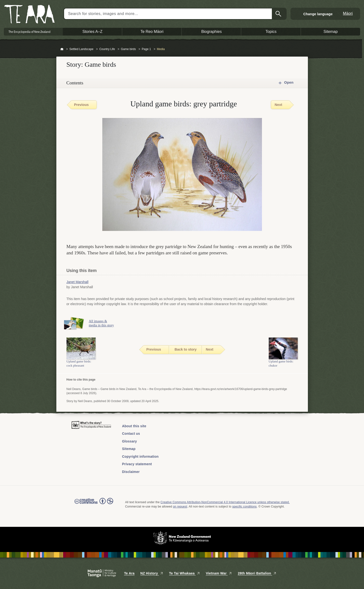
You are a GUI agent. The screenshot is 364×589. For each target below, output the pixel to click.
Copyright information (140, 456)
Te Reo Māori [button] (152, 32)
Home (62, 49)
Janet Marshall (78, 282)
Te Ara (129, 573)
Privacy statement (137, 464)
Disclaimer (131, 472)
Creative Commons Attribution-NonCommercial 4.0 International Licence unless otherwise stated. (225, 502)
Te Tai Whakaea (185, 573)
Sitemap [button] (331, 32)
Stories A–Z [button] (93, 32)
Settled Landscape (81, 49)
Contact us (131, 434)
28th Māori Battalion (257, 573)
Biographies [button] (212, 32)
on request (180, 507)
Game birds (128, 49)
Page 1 (146, 49)
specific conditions (244, 507)
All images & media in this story (104, 323)
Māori (348, 13)
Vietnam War (219, 573)
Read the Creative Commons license (94, 504)
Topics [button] (271, 32)
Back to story (186, 349)
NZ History (152, 573)
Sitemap (129, 449)
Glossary (130, 441)
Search (279, 14)
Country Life (107, 49)
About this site (134, 426)
